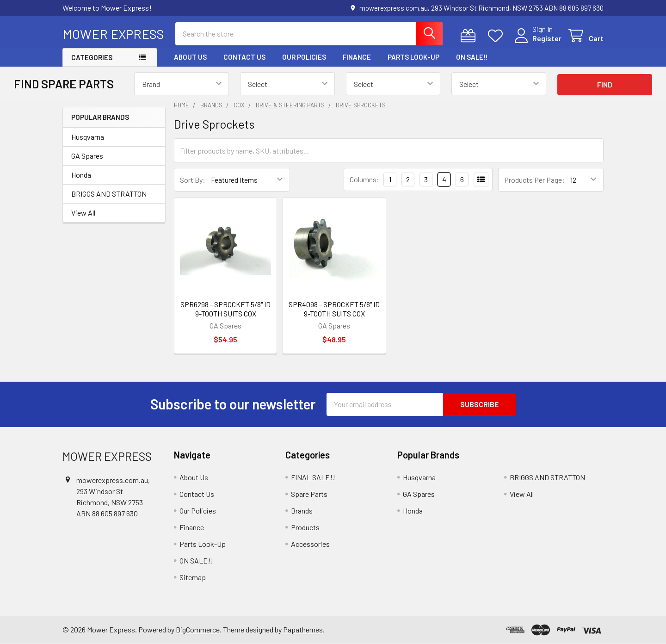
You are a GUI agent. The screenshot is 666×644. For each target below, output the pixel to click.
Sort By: (193, 180)
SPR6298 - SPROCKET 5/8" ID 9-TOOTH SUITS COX (225, 309)
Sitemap (193, 577)
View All (83, 213)
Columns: (364, 179)
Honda (81, 175)
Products (305, 527)
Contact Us (244, 57)
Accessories (310, 544)
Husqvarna (88, 137)
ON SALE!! (472, 57)
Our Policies (304, 57)
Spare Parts (309, 494)
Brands (302, 511)
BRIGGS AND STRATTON (109, 194)
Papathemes (303, 629)
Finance (357, 57)
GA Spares (87, 156)
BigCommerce (198, 629)
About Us (190, 57)
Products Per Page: (534, 180)
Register (547, 38)
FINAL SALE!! (313, 477)
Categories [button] (92, 57)
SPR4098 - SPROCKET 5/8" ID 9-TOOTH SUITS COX (334, 309)
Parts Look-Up (413, 57)
